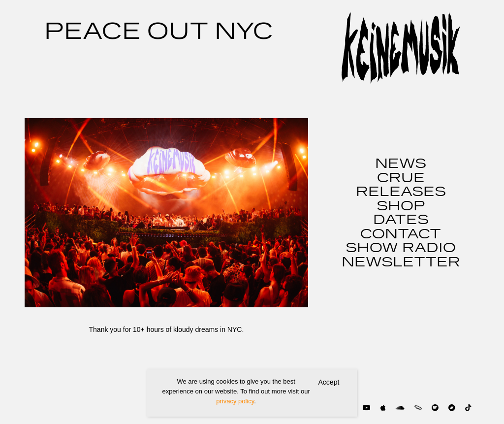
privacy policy (235, 401)
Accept (329, 382)
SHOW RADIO (401, 248)
